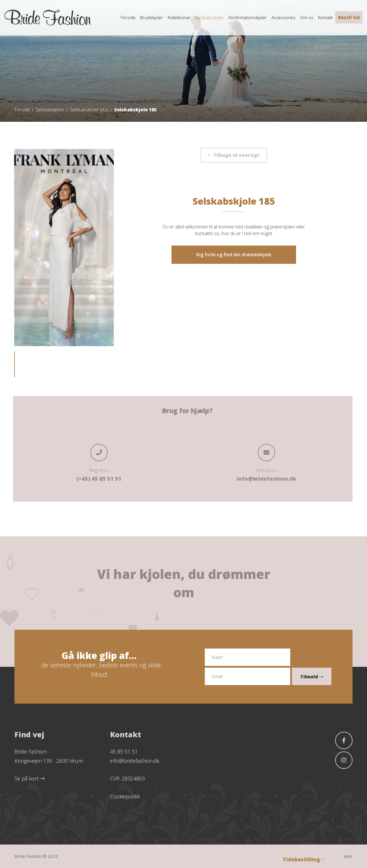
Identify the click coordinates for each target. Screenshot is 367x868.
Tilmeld (312, 677)
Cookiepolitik (125, 796)
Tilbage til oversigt (234, 155)
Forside (22, 110)
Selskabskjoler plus (89, 110)
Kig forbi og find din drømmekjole (234, 255)
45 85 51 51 (124, 751)
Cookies (345, 856)
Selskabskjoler (50, 110)
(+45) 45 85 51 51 (99, 479)
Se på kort (30, 778)
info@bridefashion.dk (266, 479)
